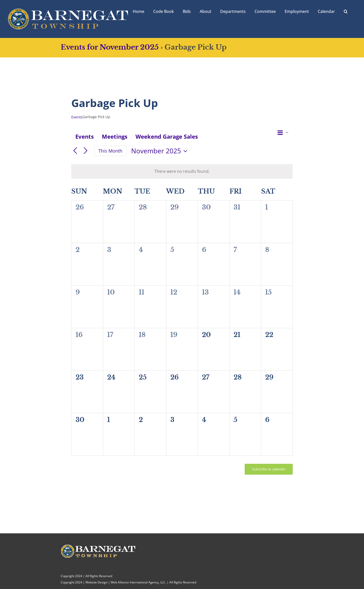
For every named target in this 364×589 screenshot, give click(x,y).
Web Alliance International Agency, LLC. (138, 582)
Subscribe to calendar (269, 469)
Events (77, 117)
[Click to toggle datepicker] (161, 151)
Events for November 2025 (110, 47)
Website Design (96, 582)
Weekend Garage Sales (167, 136)
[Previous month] (75, 151)
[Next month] (86, 151)
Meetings (115, 136)
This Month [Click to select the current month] (110, 151)
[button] (346, 11)
